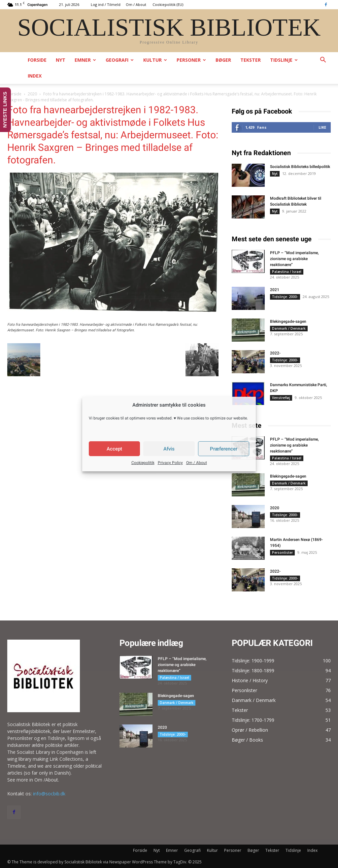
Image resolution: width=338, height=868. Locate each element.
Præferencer (224, 449)
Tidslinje (284, 60)
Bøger (223, 60)
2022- (275, 353)
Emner (85, 60)
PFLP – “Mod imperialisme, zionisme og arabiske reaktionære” (294, 259)
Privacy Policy (170, 463)
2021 (275, 290)
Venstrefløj (281, 398)
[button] (323, 61)
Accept (114, 449)
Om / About (197, 463)
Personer (191, 60)
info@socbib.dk (49, 794)
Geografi (120, 60)
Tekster (251, 60)
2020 (32, 94)
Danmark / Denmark (289, 328)
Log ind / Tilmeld (106, 4)
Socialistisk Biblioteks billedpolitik (300, 167)
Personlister (282, 552)
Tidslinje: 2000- (285, 297)
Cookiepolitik (143, 463)
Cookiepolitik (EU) (168, 4)
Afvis (169, 449)
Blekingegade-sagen (288, 321)
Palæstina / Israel (287, 272)
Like (322, 127)
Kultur (155, 60)
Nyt (61, 60)
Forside (37, 60)
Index (35, 76)
